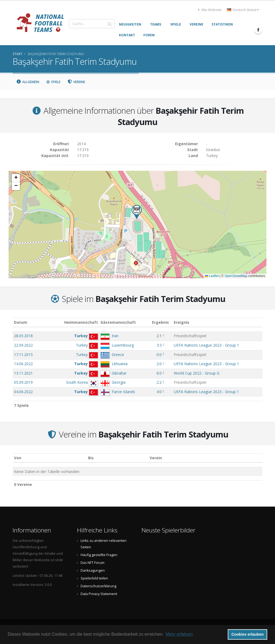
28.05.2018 (23, 336)
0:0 (159, 355)
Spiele (53, 82)
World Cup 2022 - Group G (197, 373)
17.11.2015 (23, 355)
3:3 (159, 345)
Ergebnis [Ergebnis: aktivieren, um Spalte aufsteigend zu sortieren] (160, 322)
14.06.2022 (23, 364)
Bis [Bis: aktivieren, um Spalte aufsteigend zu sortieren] (91, 458)
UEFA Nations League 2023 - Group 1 (206, 345)
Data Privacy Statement (99, 594)
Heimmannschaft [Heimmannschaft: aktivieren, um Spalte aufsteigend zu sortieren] (81, 322)
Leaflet (212, 276)
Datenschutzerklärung (98, 586)
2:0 (159, 364)
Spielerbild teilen (94, 578)
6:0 (159, 373)
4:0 (159, 392)
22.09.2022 (23, 345)
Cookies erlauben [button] (248, 634)
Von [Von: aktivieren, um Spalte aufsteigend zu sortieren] (18, 458)
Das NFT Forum (93, 563)
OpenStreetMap (236, 276)
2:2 (159, 382)
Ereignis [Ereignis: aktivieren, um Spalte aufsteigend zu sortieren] (182, 322)
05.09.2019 (23, 382)
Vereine (76, 82)
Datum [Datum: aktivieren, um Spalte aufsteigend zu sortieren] (21, 322)
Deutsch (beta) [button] (243, 10)
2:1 (159, 336)
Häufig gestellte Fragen (99, 555)
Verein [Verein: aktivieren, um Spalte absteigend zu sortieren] (156, 458)
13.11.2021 (23, 373)
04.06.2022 (23, 392)
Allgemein (28, 82)
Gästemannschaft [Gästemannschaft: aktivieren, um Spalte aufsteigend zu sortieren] (118, 322)
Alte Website (210, 10)
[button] (137, 212)
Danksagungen (93, 570)
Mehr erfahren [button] (179, 634)
